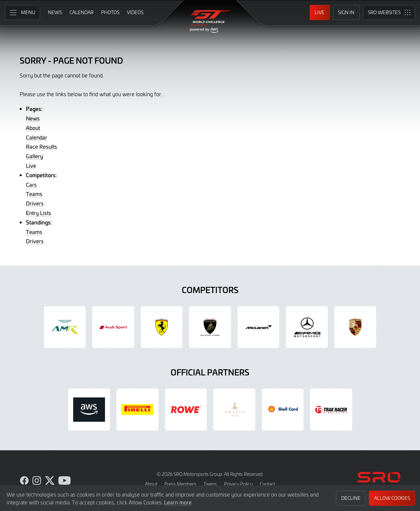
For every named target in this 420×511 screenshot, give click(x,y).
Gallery (34, 156)
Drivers (35, 203)
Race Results (42, 146)
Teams (34, 194)
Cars (31, 184)
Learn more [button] (178, 502)
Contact (267, 484)
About (33, 128)
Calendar (37, 137)
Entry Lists (39, 213)
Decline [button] (351, 498)
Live (31, 165)
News (33, 118)
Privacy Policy (238, 484)
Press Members (180, 484)
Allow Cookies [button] (392, 498)
